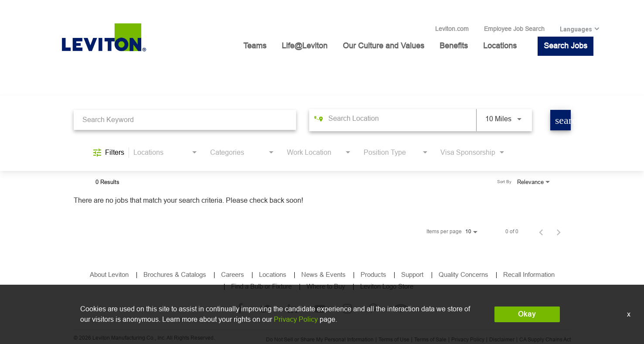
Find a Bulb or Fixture (261, 286)
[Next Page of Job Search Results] (559, 232)
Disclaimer (502, 340)
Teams (255, 46)
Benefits (454, 46)
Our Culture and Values (383, 46)
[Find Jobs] (561, 120)
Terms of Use (394, 340)
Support (413, 274)
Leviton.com (452, 29)
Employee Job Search (514, 29)
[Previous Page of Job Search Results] (541, 232)
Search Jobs (566, 46)
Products (373, 274)
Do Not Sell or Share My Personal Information (320, 340)
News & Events (324, 274)
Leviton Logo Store (387, 286)
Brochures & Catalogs (175, 274)
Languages (576, 29)
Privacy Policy (468, 340)
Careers (233, 274)
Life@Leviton (305, 46)
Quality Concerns (463, 274)
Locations (500, 46)
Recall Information (529, 274)
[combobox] (185, 120)
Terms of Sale (430, 340)
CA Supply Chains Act (545, 340)
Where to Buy (326, 286)
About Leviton (109, 274)
